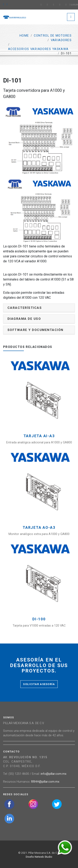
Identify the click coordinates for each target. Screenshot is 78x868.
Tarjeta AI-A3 (39, 436)
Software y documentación (35, 330)
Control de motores (53, 36)
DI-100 (39, 619)
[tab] (39, 308)
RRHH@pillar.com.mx (45, 782)
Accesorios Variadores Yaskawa (38, 49)
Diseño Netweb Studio (39, 857)
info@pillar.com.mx (54, 774)
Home (24, 36)
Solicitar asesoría (39, 684)
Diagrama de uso (24, 319)
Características (25, 308)
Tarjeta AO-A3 (39, 528)
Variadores (61, 40)
